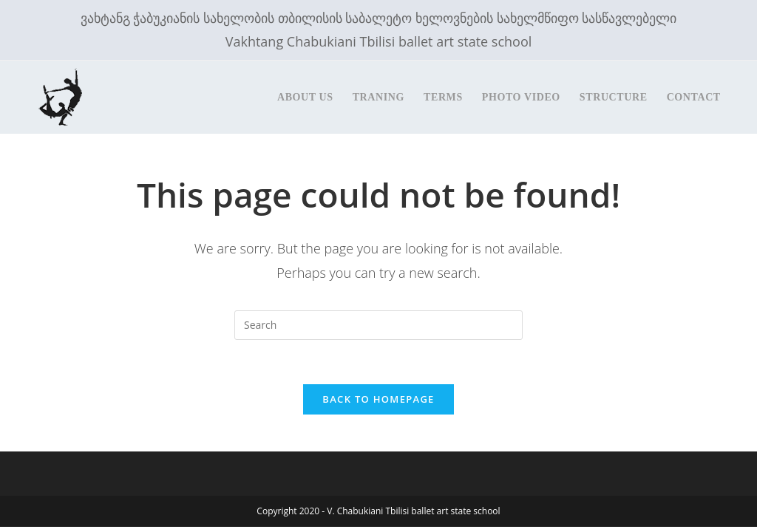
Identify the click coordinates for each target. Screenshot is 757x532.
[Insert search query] (378, 325)
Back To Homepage (378, 399)
